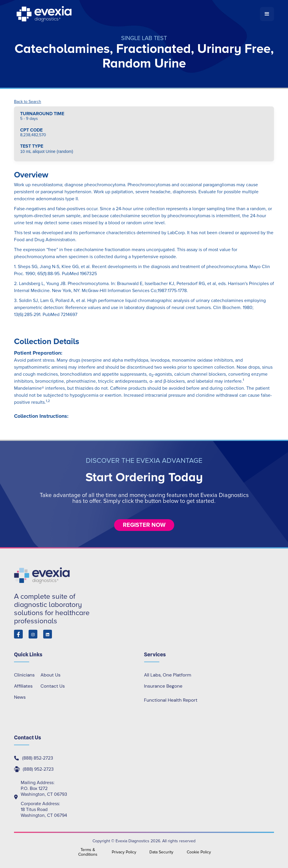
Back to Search (28, 102)
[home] (137, 14)
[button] (267, 14)
